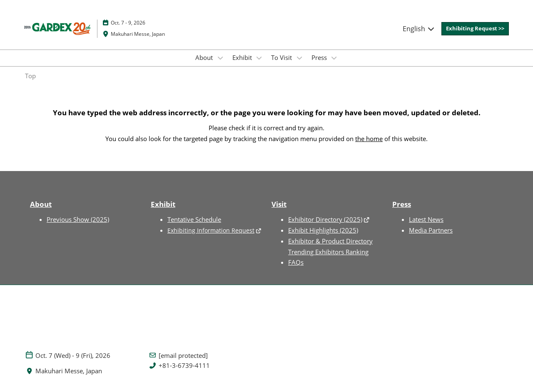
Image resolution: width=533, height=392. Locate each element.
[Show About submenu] (220, 58)
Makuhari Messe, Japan (138, 34)
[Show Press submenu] (334, 58)
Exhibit (243, 57)
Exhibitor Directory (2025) (325, 219)
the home (369, 139)
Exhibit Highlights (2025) (323, 230)
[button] (475, 29)
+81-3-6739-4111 (184, 366)
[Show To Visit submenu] (299, 58)
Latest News (426, 219)
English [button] (419, 29)
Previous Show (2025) (78, 219)
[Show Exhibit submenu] (259, 58)
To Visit (282, 57)
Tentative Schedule (194, 219)
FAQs (296, 262)
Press (320, 57)
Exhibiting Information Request (211, 230)
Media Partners (431, 230)
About (205, 57)
